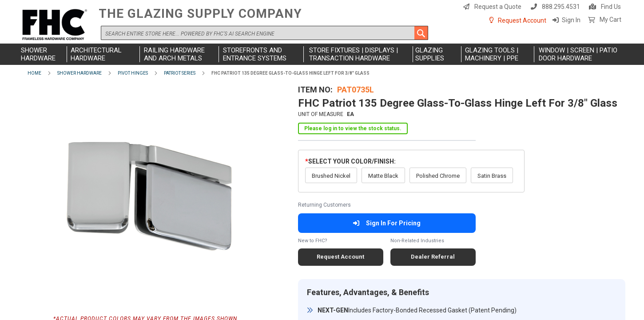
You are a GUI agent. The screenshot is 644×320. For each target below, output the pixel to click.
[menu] (322, 54)
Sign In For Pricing (387, 212)
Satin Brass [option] (492, 164)
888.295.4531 (561, 7)
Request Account (522, 20)
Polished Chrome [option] (438, 164)
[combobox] (264, 33)
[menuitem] (43, 54)
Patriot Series (180, 73)
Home (34, 73)
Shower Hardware (80, 73)
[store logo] (56, 25)
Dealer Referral (433, 245)
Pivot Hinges (133, 73)
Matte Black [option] (383, 164)
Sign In (571, 20)
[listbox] (411, 164)
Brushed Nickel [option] (331, 164)
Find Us (611, 7)
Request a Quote (498, 7)
